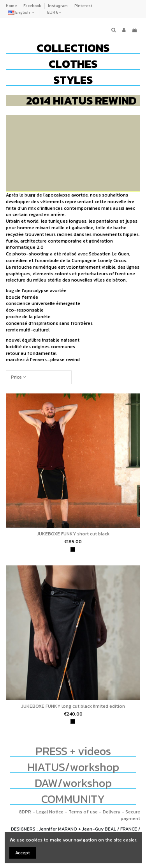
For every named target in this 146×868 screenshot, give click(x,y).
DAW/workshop (73, 783)
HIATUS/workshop (73, 767)
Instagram (58, 6)
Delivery (112, 812)
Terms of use (83, 812)
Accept (23, 853)
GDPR (25, 812)
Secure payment (130, 815)
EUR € (54, 12)
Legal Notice (50, 812)
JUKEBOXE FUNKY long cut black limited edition (73, 706)
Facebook (33, 6)
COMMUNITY (73, 799)
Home (12, 6)
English (22, 12)
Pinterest (83, 6)
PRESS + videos (73, 751)
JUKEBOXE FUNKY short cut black (73, 534)
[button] (73, 48)
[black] (73, 549)
